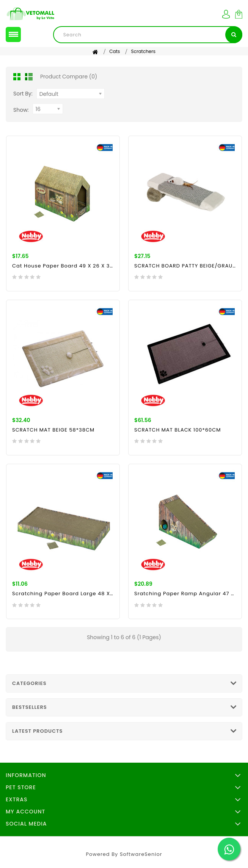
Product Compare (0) (69, 77)
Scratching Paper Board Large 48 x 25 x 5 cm (63, 594)
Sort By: (23, 94)
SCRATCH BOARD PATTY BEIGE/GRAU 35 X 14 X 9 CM (185, 266)
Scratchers (143, 51)
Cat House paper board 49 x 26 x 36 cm (63, 266)
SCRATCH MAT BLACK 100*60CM (177, 430)
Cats (115, 51)
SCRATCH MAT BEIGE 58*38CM (53, 430)
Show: (21, 110)
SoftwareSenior (141, 854)
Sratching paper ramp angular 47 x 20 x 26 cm (185, 594)
